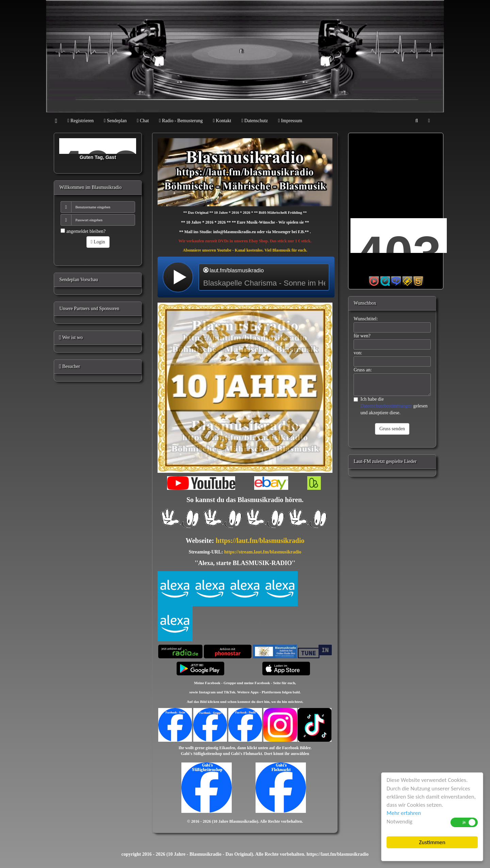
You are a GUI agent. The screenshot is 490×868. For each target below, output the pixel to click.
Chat (143, 121)
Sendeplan (115, 121)
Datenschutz (255, 121)
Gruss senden (392, 429)
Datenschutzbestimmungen (386, 406)
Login (98, 242)
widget (246, 277)
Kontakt (222, 121)
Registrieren (80, 121)
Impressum (290, 121)
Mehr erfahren (404, 813)
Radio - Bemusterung (181, 121)
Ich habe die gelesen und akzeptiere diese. (390, 406)
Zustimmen (432, 842)
